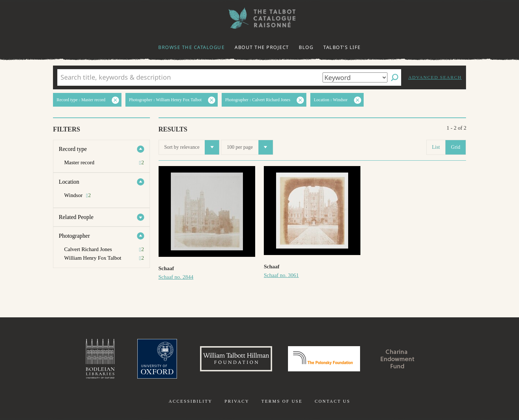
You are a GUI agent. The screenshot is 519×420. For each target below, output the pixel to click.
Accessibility (190, 401)
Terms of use (282, 401)
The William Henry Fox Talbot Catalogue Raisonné (259, 18)
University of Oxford (157, 359)
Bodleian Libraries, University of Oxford (100, 359)
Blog (306, 47)
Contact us (332, 401)
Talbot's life (342, 47)
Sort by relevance (192, 147)
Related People (76, 217)
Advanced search (435, 77)
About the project (262, 47)
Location (69, 182)
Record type (73, 149)
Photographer (74, 236)
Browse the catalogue (191, 47)
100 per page (250, 147)
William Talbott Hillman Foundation (236, 359)
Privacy (237, 401)
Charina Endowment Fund (398, 359)
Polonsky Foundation (324, 359)
